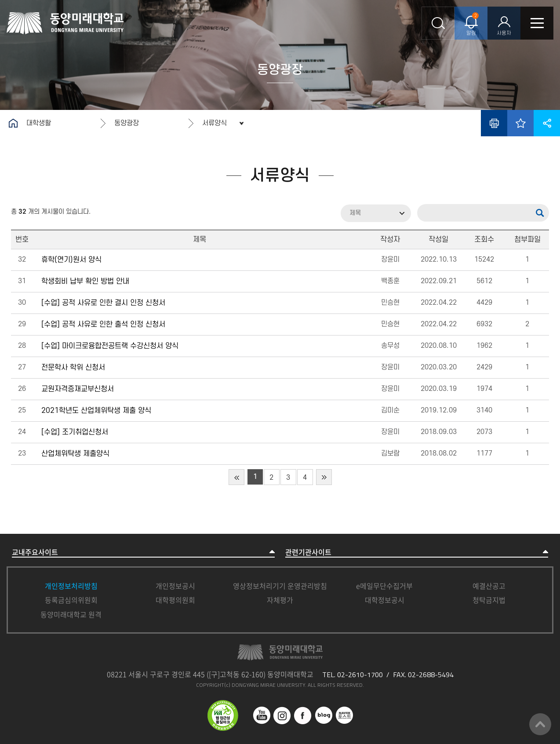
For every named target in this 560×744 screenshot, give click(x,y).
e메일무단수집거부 (384, 586)
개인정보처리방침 (71, 586)
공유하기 (547, 123)
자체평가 (280, 600)
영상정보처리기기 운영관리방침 (280, 586)
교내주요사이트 (35, 552)
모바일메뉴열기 (537, 23)
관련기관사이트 (308, 552)
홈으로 (13, 123)
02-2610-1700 (360, 675)
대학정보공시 (385, 600)
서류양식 (215, 123)
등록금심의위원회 (71, 600)
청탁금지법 (489, 600)
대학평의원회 (175, 600)
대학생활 (39, 123)
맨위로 (540, 724)
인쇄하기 (494, 123)
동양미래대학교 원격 (71, 614)
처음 (236, 477)
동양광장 (127, 123)
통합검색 (438, 23)
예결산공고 (489, 586)
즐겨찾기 (520, 123)
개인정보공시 (175, 586)
